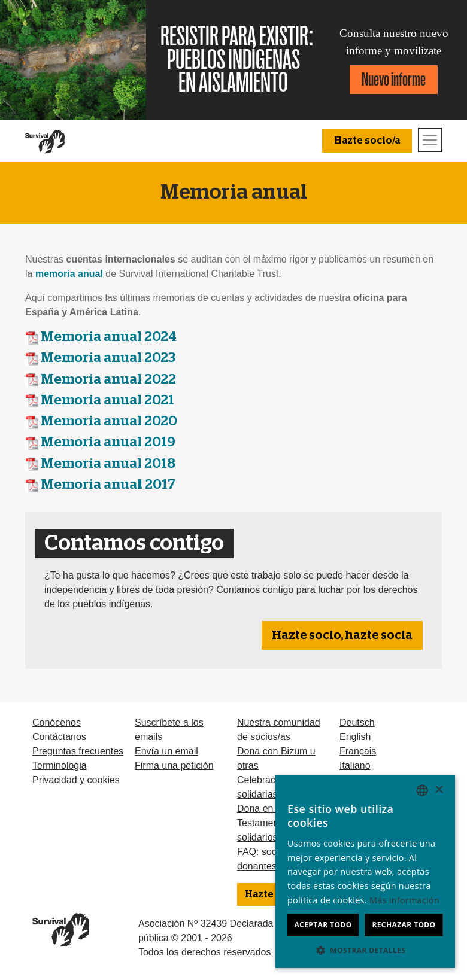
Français (358, 751)
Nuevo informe (394, 79)
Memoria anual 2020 (109, 421)
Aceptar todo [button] (323, 925)
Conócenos (57, 722)
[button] (365, 950)
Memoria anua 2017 (108, 485)
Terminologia (60, 766)
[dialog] (365, 872)
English (355, 737)
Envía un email (166, 751)
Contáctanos (59, 737)
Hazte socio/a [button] (367, 141)
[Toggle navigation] (430, 140)
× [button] (439, 790)
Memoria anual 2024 (109, 337)
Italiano (355, 766)
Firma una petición (174, 766)
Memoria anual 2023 (108, 358)
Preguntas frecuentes (78, 751)
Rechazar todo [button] (404, 925)
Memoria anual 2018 (108, 464)
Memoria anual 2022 (108, 380)
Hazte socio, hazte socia (342, 635)
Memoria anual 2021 (107, 401)
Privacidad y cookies (76, 780)
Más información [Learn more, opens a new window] (404, 900)
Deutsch (357, 722)
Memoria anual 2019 (108, 442)
